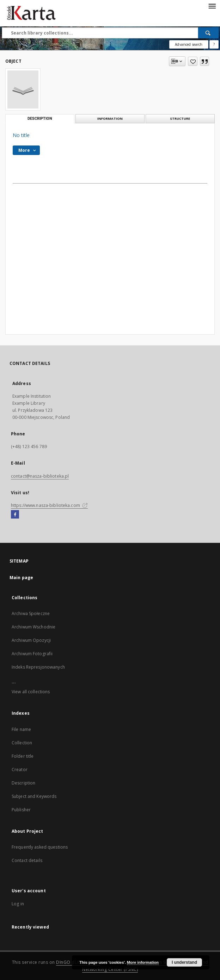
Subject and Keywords (34, 796)
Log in (18, 904)
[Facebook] (15, 515)
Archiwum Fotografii (32, 654)
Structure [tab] (180, 119)
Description (23, 783)
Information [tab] (110, 119)
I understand (184, 962)
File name (21, 729)
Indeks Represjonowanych (38, 667)
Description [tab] (40, 119)
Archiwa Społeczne (31, 613)
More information (143, 962)
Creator (20, 770)
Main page (21, 578)
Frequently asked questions (40, 847)
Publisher (21, 810)
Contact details (27, 860)
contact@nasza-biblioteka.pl (40, 476)
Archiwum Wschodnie (33, 627)
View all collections (31, 692)
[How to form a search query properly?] (214, 44)
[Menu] (212, 6)
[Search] (208, 33)
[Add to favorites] (193, 61)
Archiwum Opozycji (31, 640)
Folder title (23, 756)
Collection (22, 743)
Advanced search (189, 44)
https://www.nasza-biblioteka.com (49, 505)
